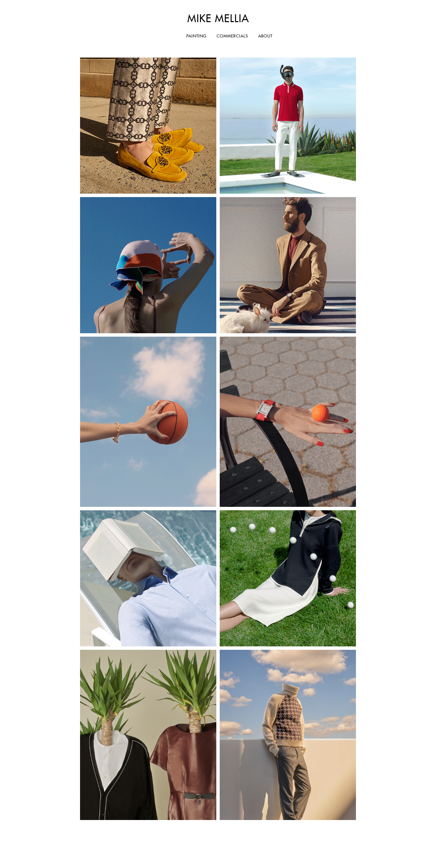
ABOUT (265, 36)
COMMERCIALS (232, 36)
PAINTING (196, 36)
